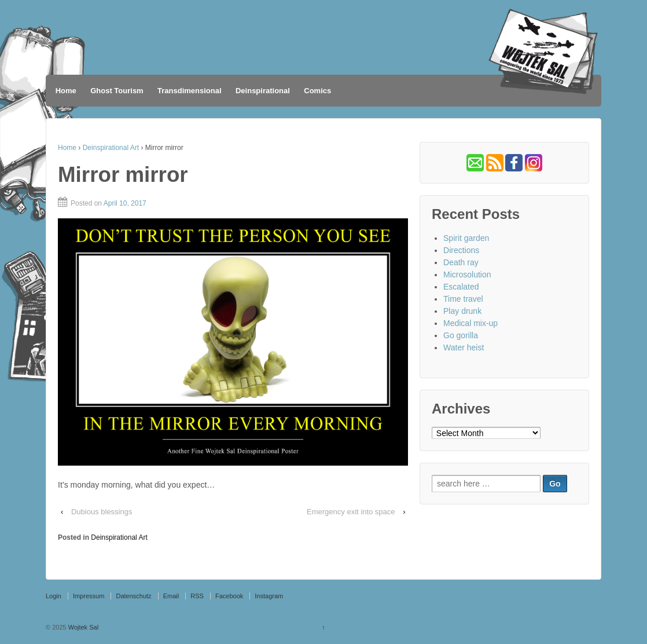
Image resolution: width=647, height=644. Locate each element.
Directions (461, 250)
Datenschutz (133, 596)
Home (66, 91)
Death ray (461, 262)
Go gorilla (461, 335)
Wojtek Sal (82, 627)
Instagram (269, 596)
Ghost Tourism (117, 91)
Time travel (463, 299)
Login (54, 596)
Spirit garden (466, 238)
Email (171, 596)
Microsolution (467, 275)
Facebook (229, 596)
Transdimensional (190, 91)
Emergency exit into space (351, 512)
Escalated (461, 287)
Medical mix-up (470, 323)
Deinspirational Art (111, 148)
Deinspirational (263, 91)
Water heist (464, 347)
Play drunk (462, 311)
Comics (317, 91)
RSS (197, 596)
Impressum (89, 596)
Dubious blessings (102, 512)
